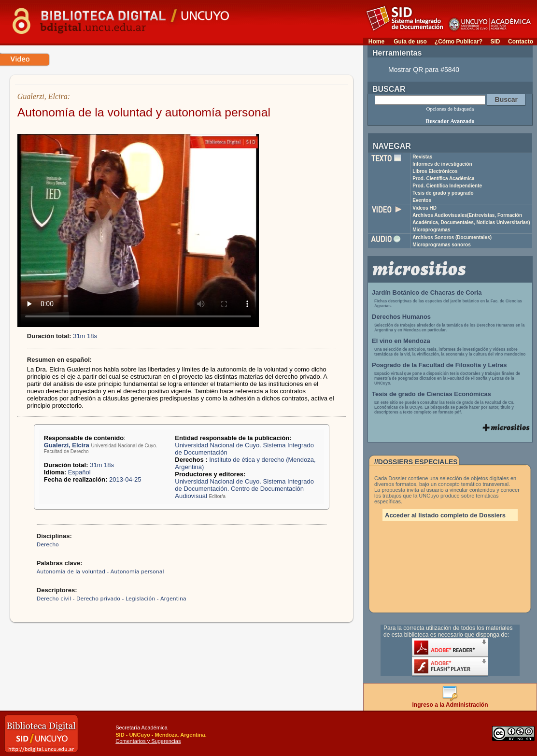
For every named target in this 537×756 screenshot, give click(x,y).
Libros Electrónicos (435, 171)
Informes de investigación (442, 164)
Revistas (422, 157)
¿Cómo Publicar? (459, 42)
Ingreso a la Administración (450, 702)
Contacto (521, 42)
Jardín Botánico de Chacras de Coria (427, 292)
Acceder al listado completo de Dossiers (445, 515)
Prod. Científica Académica (444, 178)
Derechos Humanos (401, 317)
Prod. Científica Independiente (447, 186)
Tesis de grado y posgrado (443, 193)
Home (376, 42)
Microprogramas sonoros (442, 245)
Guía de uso (410, 42)
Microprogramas (431, 230)
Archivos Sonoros (452, 237)
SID (495, 42)
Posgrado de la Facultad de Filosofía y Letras (439, 365)
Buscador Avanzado (450, 121)
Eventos (422, 200)
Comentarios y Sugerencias (148, 741)
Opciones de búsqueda (450, 109)
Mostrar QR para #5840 (424, 70)
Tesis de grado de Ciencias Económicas (431, 394)
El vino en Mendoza (401, 341)
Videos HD (424, 208)
